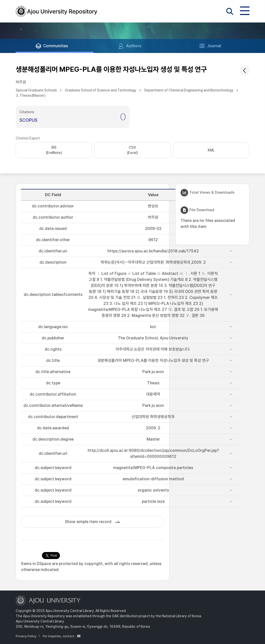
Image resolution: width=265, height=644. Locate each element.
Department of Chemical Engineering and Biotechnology (189, 90)
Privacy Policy (26, 636)
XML (211, 150)
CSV (132, 150)
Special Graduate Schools (36, 90)
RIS (54, 150)
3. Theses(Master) (31, 95)
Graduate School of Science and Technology (101, 90)
